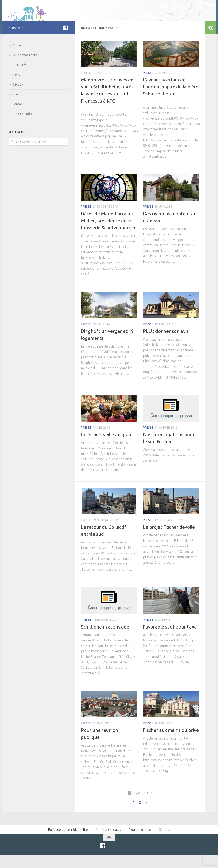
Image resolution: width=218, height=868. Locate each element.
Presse (86, 85)
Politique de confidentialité (68, 842)
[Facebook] (66, 40)
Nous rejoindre (22, 126)
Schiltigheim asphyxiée (105, 639)
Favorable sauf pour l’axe (170, 639)
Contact (18, 116)
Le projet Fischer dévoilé (169, 539)
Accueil (17, 58)
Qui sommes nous (25, 67)
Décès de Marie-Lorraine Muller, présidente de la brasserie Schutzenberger (108, 233)
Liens (16, 106)
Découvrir (19, 97)
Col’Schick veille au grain (107, 447)
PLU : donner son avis (166, 343)
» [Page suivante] (146, 815)
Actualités (19, 77)
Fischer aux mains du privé (171, 742)
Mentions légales (108, 842)
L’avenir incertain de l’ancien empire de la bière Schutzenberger (171, 99)
